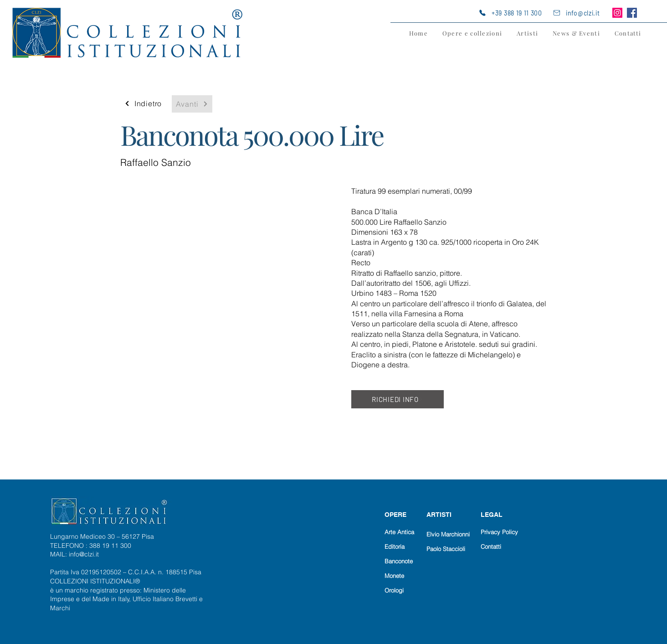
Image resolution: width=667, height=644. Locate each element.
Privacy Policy (499, 532)
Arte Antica (399, 532)
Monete (394, 576)
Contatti (491, 546)
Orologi (394, 590)
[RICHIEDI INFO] (398, 399)
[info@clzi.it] (580, 13)
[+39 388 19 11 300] (514, 13)
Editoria (395, 546)
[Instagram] (617, 13)
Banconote (399, 561)
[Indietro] (143, 103)
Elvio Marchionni (448, 534)
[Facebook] (632, 13)
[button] (472, 33)
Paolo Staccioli (446, 549)
